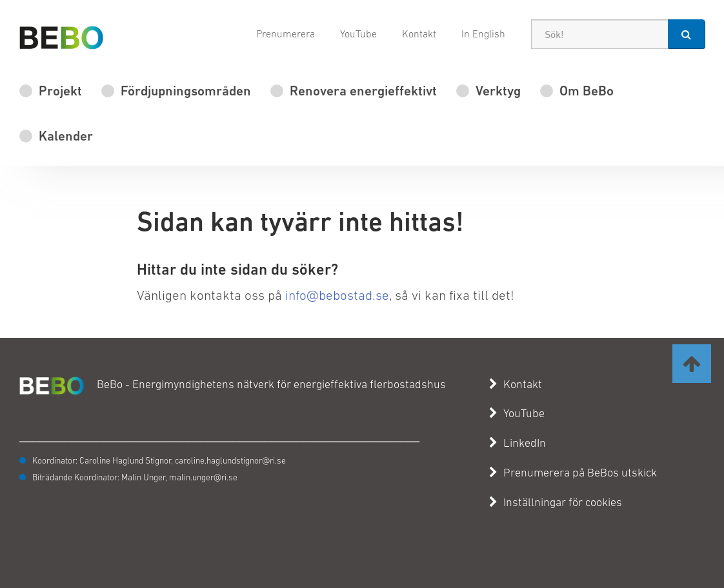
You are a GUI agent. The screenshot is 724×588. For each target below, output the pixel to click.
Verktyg (498, 91)
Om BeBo (587, 91)
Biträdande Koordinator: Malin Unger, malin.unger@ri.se (135, 477)
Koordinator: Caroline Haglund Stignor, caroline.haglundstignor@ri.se (159, 460)
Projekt (60, 91)
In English (483, 34)
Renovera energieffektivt (363, 91)
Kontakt (419, 34)
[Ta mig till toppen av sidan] (692, 364)
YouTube (358, 34)
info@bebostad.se (337, 295)
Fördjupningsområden (186, 91)
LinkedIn (518, 443)
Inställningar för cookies (563, 502)
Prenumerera (286, 34)
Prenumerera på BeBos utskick (573, 473)
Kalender (66, 136)
